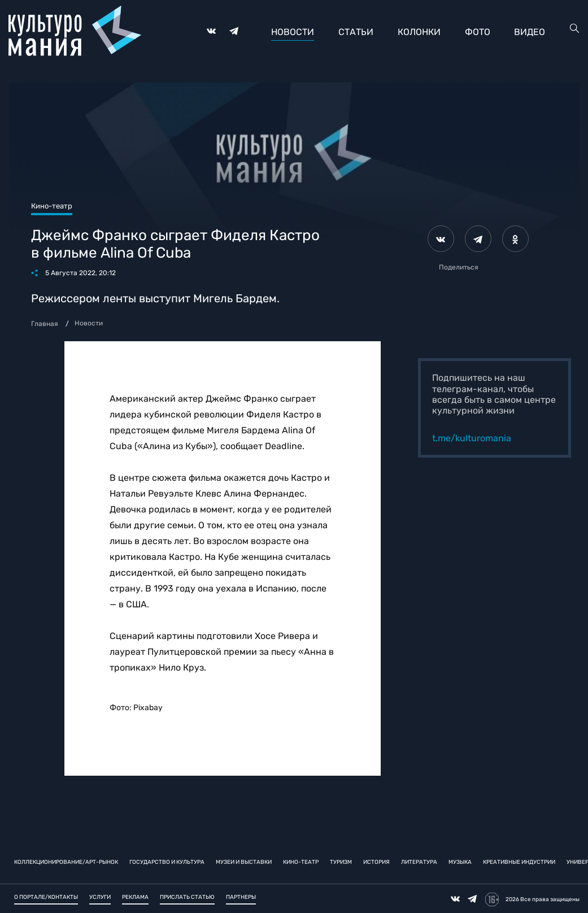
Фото (478, 32)
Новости (293, 32)
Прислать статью (187, 897)
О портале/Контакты (46, 897)
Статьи (356, 32)
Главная (45, 324)
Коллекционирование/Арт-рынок (66, 862)
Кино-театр (301, 862)
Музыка (460, 862)
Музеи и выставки (244, 862)
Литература (419, 862)
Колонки (419, 32)
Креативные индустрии (519, 862)
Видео (530, 32)
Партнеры (241, 897)
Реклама (135, 897)
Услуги (100, 897)
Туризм (341, 862)
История (376, 862)
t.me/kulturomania (472, 438)
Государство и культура (167, 862)
